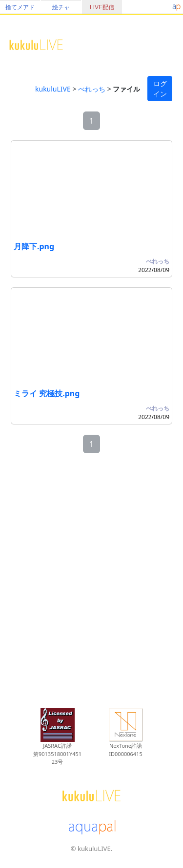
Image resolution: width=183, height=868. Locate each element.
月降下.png (34, 246)
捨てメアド (20, 7)
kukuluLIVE (53, 89)
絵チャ (61, 7)
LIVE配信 (102, 7)
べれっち (92, 89)
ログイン (160, 89)
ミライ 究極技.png (47, 393)
